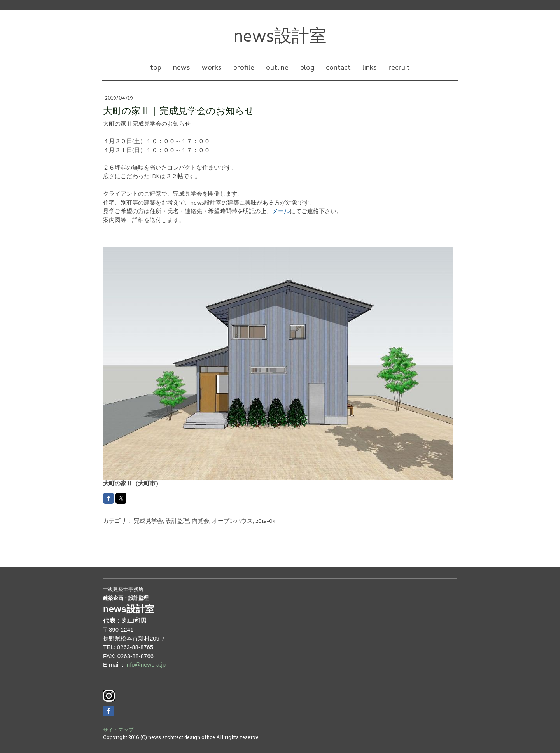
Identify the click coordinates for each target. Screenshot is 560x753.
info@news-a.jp (146, 665)
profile (244, 68)
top (156, 68)
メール (281, 212)
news (182, 68)
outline (277, 68)
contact (338, 68)
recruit (399, 68)
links (370, 68)
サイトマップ (118, 730)
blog (307, 68)
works (212, 68)
